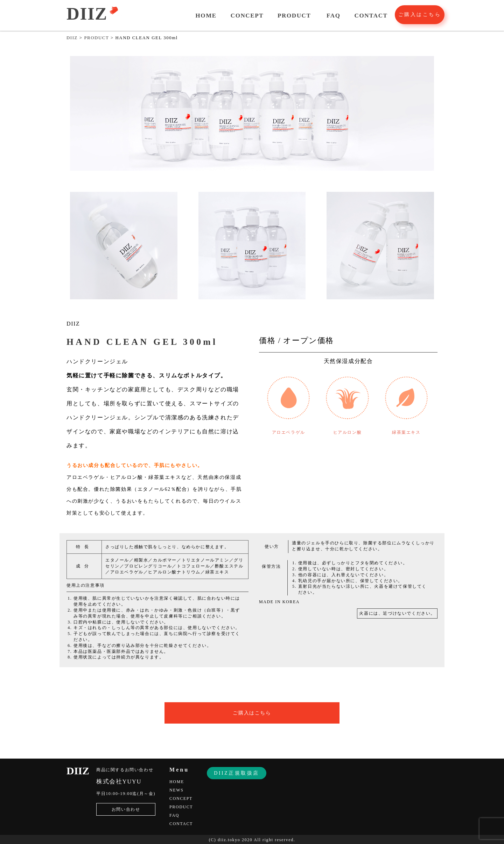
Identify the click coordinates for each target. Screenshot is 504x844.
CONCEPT (247, 16)
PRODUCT (294, 16)
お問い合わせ (126, 809)
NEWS (176, 790)
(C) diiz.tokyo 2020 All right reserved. (252, 840)
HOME (206, 16)
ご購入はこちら (420, 15)
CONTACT (371, 16)
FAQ (333, 16)
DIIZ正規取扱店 (237, 773)
